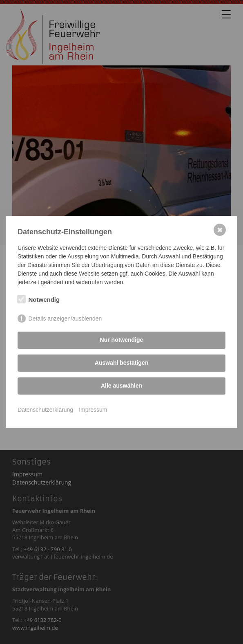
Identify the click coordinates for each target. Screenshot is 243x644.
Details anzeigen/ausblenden (65, 319)
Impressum (93, 410)
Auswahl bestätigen (121, 363)
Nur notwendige (122, 340)
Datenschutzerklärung (45, 410)
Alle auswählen (121, 386)
